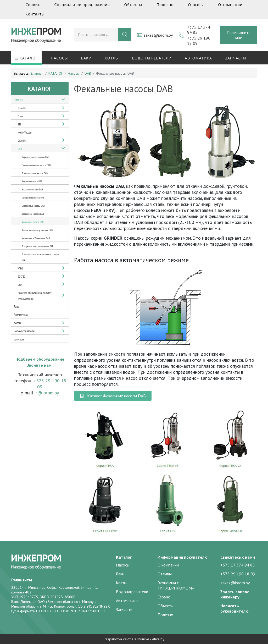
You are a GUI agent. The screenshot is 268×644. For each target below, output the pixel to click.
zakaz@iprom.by (158, 35)
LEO (20, 285)
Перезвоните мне (239, 35)
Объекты (133, 5)
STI (19, 124)
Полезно (165, 5)
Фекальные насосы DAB (33, 222)
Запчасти (236, 58)
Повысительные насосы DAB (35, 173)
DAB (20, 149)
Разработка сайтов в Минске (126, 639)
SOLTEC (22, 277)
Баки (86, 58)
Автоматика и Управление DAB (36, 238)
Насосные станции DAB (32, 189)
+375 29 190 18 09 (238, 574)
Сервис (33, 5)
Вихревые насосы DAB (32, 181)
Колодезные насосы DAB (33, 198)
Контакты (35, 14)
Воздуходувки (31, 71)
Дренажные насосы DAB (33, 214)
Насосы (59, 58)
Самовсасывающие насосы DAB (36, 165)
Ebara (21, 116)
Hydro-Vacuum (25, 133)
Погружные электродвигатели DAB (38, 246)
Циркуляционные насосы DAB (35, 157)
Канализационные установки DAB (37, 230)
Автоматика (198, 58)
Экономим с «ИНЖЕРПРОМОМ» (176, 585)
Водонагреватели (152, 58)
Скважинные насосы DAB (33, 206)
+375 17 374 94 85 (238, 565)
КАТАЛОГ (27, 58)
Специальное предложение (82, 5)
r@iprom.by (47, 393)
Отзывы (196, 5)
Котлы (112, 58)
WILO (20, 268)
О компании (230, 5)
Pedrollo (22, 108)
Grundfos (22, 141)
